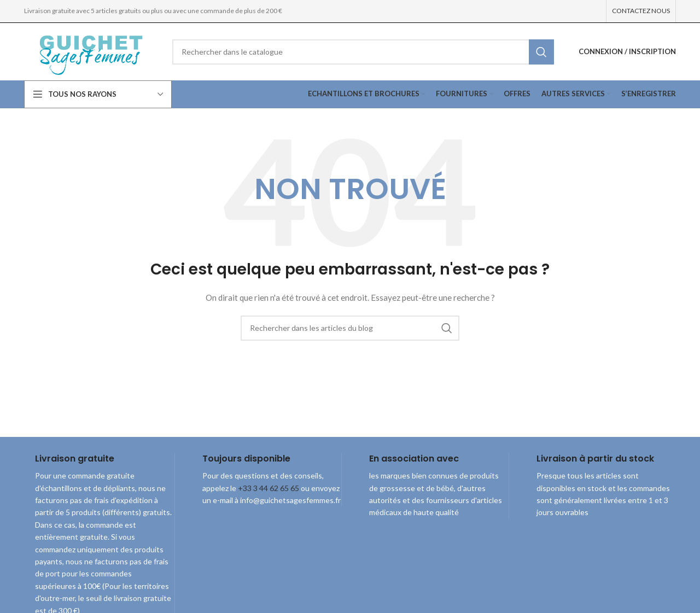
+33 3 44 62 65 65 (269, 488)
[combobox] (363, 52)
